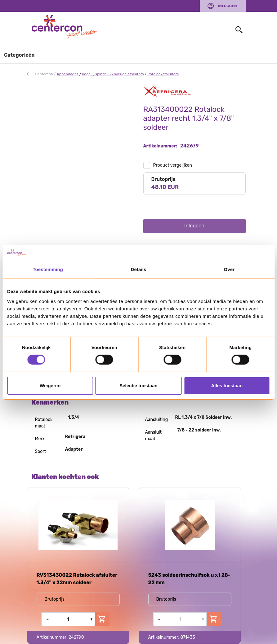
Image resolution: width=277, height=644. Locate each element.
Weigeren (50, 386)
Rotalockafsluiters (163, 74)
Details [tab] (139, 269)
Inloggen (228, 6)
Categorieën (19, 55)
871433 (188, 637)
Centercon (44, 74)
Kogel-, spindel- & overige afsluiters (113, 74)
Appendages (68, 74)
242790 (76, 637)
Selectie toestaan (138, 386)
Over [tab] (229, 269)
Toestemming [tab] (48, 269)
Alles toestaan (227, 386)
